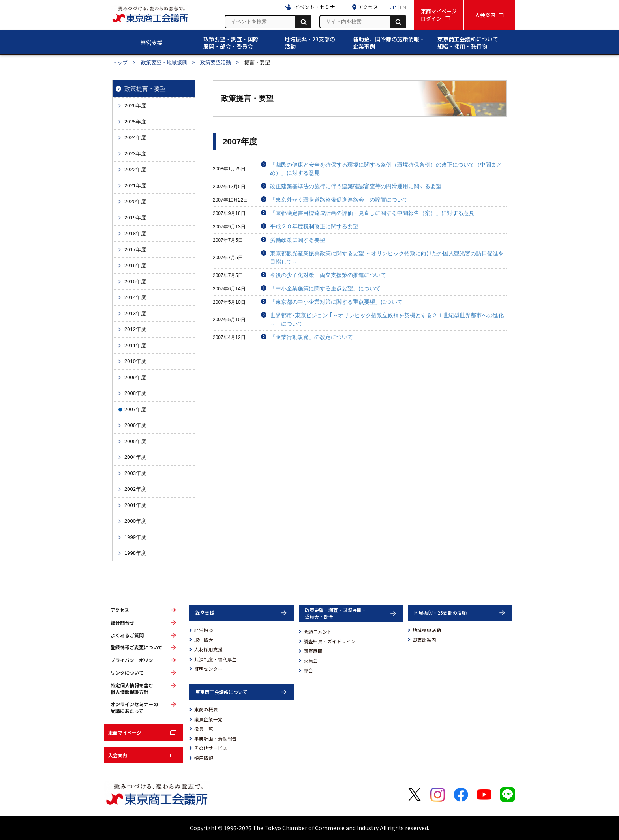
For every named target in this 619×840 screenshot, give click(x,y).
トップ (120, 63)
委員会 (311, 660)
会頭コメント (318, 632)
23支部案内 (424, 640)
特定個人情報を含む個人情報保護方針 (132, 689)
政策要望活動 (216, 63)
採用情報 (204, 758)
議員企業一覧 (208, 719)
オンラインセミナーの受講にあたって (134, 708)
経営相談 (204, 630)
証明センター (208, 669)
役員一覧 (204, 729)
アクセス (120, 610)
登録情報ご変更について (137, 647)
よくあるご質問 (127, 635)
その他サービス (211, 748)
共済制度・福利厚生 (216, 659)
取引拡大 (204, 640)
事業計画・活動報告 (216, 739)
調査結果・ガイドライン (330, 641)
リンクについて (127, 673)
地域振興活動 (427, 630)
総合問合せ (122, 623)
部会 (308, 670)
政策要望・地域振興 (164, 63)
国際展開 (313, 651)
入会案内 (118, 755)
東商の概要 (206, 709)
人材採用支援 (208, 649)
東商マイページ (125, 732)
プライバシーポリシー (134, 660)
